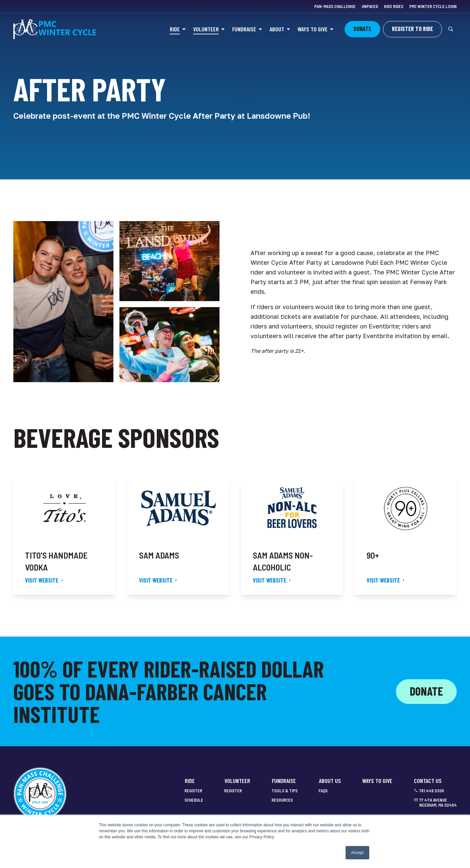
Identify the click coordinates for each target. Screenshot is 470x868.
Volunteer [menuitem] (237, 781)
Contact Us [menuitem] (428, 781)
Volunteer (206, 29)
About (277, 29)
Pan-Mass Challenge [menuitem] (335, 6)
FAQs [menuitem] (323, 791)
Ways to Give (313, 29)
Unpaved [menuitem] (370, 6)
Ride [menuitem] (190, 781)
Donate (426, 691)
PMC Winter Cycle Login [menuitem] (433, 6)
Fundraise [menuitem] (284, 781)
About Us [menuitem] (330, 781)
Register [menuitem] (193, 791)
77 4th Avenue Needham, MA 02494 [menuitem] (438, 803)
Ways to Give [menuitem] (377, 781)
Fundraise (244, 29)
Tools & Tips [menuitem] (285, 791)
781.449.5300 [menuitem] (432, 791)
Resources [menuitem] (282, 800)
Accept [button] (357, 853)
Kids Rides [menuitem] (394, 6)
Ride (175, 29)
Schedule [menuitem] (194, 800)
